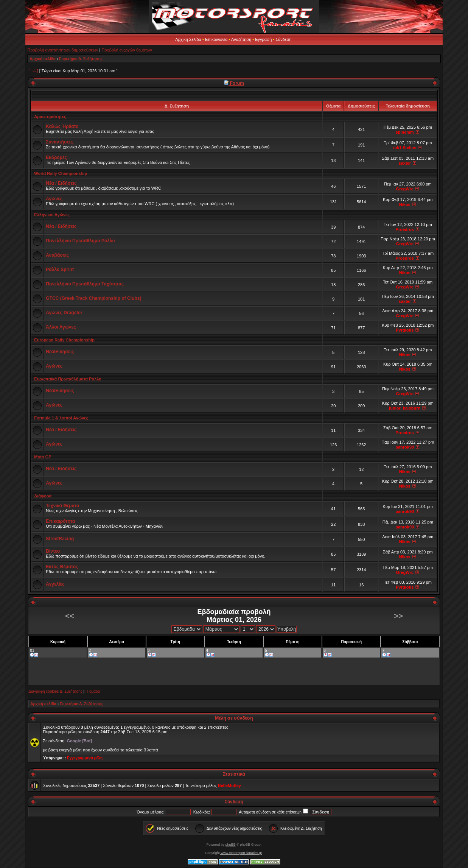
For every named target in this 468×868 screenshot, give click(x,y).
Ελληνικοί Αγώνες (52, 215)
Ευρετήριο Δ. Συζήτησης (81, 59)
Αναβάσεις (57, 255)
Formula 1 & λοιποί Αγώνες (61, 418)
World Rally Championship (61, 173)
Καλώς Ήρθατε (62, 126)
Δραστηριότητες (50, 117)
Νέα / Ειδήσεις (61, 183)
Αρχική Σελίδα (188, 39)
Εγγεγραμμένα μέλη (85, 758)
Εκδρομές (56, 157)
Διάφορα (43, 496)
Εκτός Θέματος (62, 567)
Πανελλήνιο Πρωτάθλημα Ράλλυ (80, 241)
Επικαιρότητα (60, 521)
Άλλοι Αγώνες (61, 327)
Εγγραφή (263, 39)
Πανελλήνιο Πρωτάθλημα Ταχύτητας (85, 284)
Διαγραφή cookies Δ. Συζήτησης (55, 691)
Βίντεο (53, 551)
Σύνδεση (283, 39)
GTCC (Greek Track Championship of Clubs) (93, 298)
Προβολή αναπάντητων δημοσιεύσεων (63, 50)
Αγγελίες (55, 584)
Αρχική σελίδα (43, 59)
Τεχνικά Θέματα (62, 506)
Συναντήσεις (59, 142)
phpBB (231, 845)
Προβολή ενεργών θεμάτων (127, 50)
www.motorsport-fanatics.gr (241, 853)
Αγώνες (54, 199)
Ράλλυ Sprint (60, 270)
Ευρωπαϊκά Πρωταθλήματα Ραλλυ (68, 379)
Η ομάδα (93, 691)
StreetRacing (60, 539)
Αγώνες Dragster (64, 313)
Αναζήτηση (241, 39)
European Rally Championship (64, 340)
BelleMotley (229, 785)
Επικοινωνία (216, 39)
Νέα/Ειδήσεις (60, 352)
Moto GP (43, 457)
